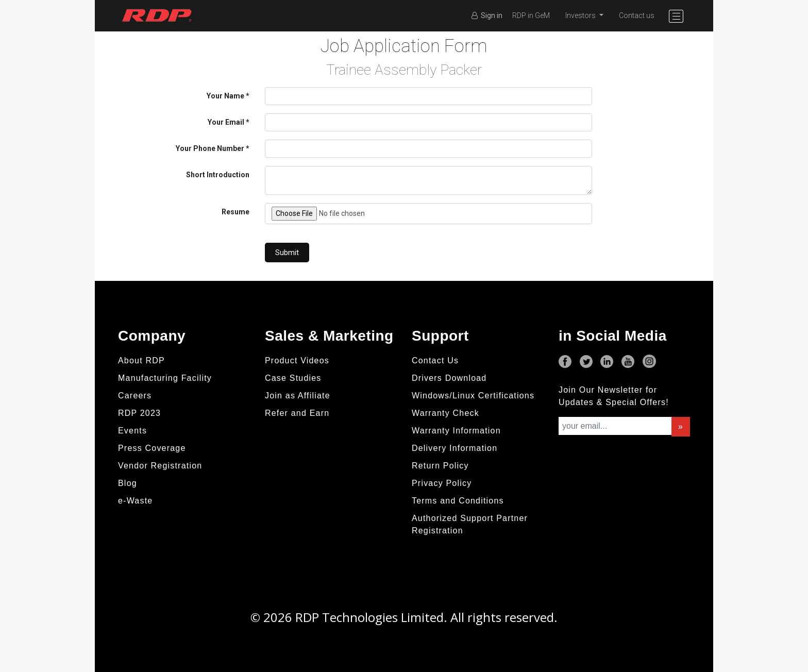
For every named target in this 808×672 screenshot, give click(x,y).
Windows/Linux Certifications (473, 396)
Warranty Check (445, 413)
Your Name (225, 96)
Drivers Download (449, 378)
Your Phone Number (210, 148)
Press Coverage (152, 448)
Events (132, 431)
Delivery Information (454, 448)
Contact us (637, 15)
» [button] (681, 426)
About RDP (141, 360)
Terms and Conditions (458, 501)
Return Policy (440, 466)
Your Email (226, 122)
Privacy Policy (442, 483)
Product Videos (297, 360)
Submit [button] (287, 253)
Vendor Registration (160, 466)
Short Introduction (218, 175)
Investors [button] (581, 15)
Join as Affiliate (298, 396)
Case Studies (293, 378)
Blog (128, 483)
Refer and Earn (297, 413)
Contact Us (435, 360)
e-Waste (135, 501)
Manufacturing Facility (165, 378)
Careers (135, 396)
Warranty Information (456, 431)
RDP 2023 (139, 413)
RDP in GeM (531, 15)
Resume (235, 212)
